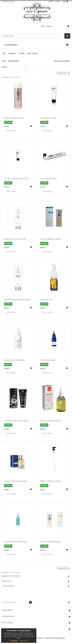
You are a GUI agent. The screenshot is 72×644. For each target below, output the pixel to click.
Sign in (12, 1)
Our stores (8, 586)
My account (7, 623)
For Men (22, 53)
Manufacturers (11, 576)
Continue (14, 641)
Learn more (24, 641)
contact (51, 1)
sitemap (57, 1)
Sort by (4, 67)
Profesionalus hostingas (58, 638)
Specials (7, 581)
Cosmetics (12, 53)
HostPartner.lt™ (40, 638)
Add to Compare (11, 131)
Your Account (6, 1)
